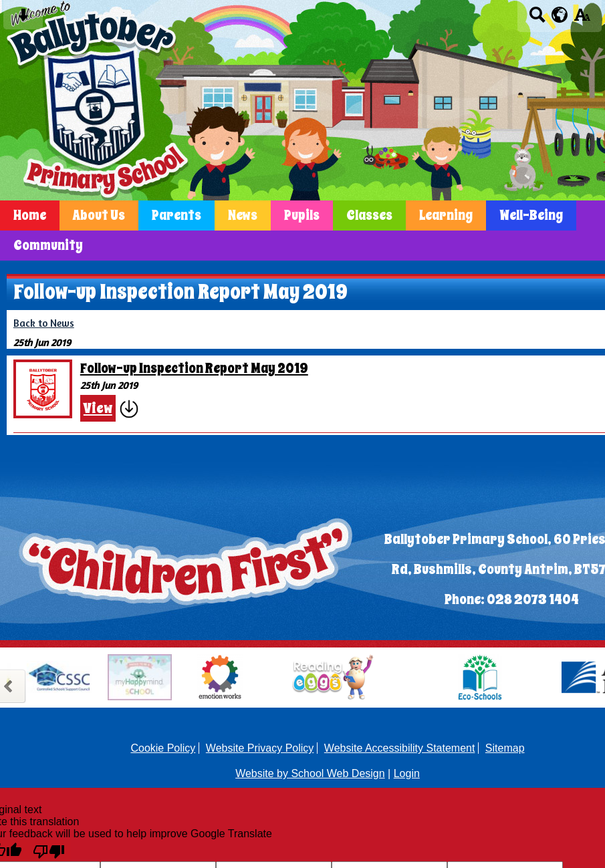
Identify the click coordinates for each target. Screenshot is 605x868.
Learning (446, 215)
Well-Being (531, 215)
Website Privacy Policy (260, 748)
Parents (176, 215)
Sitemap (505, 748)
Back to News (44, 323)
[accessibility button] (582, 19)
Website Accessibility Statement (400, 748)
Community (48, 246)
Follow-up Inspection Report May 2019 (194, 369)
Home (30, 215)
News (243, 215)
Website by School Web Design (310, 773)
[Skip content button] (23, 19)
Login (407, 773)
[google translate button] (560, 15)
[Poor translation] (49, 851)
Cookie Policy (163, 748)
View (98, 408)
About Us (99, 215)
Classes (369, 215)
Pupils (302, 215)
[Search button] (537, 19)
